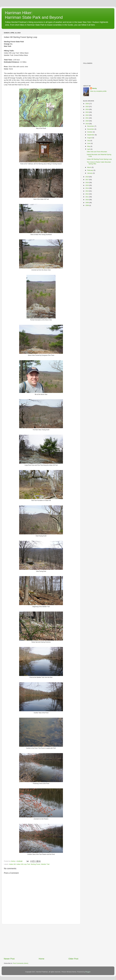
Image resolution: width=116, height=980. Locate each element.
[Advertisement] (41, 941)
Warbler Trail (45, 864)
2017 (87, 180)
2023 (87, 112)
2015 (87, 185)
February (90, 170)
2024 (87, 109)
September (91, 135)
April (89, 149)
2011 (87, 197)
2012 (87, 194)
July (89, 141)
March (89, 167)
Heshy (94, 88)
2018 (87, 177)
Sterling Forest (35, 864)
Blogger (88, 972)
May (89, 146)
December (91, 126)
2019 (87, 124)
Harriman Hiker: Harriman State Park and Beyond (34, 15)
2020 (87, 121)
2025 (87, 107)
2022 (87, 115)
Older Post (73, 959)
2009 (87, 203)
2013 (87, 191)
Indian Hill (12, 864)
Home (41, 959)
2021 (87, 118)
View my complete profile (98, 91)
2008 (87, 205)
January (90, 173)
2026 (87, 104)
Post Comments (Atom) (21, 963)
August (90, 138)
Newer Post (9, 959)
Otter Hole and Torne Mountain (97, 152)
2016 (87, 182)
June (89, 143)
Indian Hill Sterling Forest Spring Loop (99, 159)
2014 (87, 188)
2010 (87, 200)
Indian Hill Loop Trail (23, 864)
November (91, 129)
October (90, 132)
